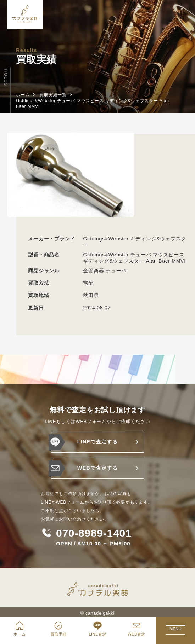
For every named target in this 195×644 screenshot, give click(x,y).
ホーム (23, 95)
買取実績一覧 (53, 95)
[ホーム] (25, 14)
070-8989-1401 (94, 533)
